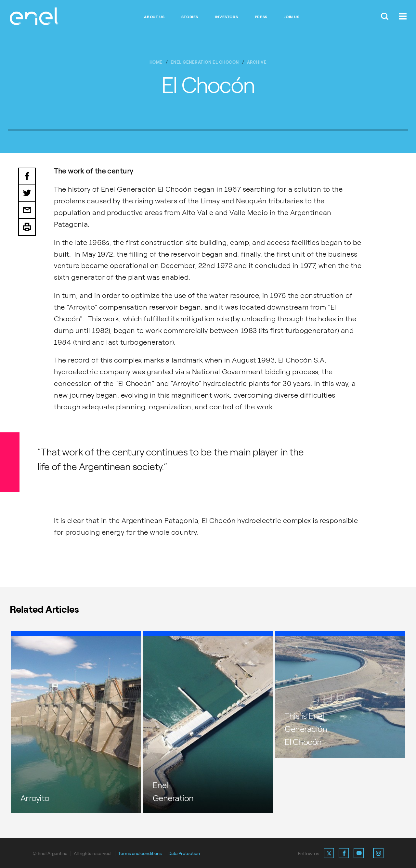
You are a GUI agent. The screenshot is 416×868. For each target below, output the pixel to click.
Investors (227, 17)
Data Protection (184, 854)
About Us (154, 17)
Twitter (27, 194)
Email (27, 211)
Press (261, 17)
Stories (190, 17)
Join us (292, 17)
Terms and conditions (140, 854)
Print (27, 227)
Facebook (27, 176)
